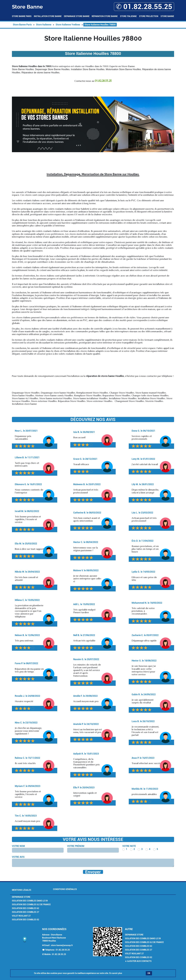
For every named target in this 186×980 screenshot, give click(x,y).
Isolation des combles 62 (26, 908)
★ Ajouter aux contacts (138, 961)
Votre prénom (76, 846)
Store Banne (167, 16)
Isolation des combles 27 (26, 912)
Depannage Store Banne (77, 16)
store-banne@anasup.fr (62, 945)
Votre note (129, 846)
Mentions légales (22, 890)
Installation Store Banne (48, 16)
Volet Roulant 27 (21, 916)
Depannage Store (21, 897)
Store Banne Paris (22, 16)
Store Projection (149, 16)
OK (149, 973)
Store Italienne (128, 16)
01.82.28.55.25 (63, 950)
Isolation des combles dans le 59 (30, 901)
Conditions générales (65, 889)
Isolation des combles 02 (26, 920)
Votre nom (18, 846)
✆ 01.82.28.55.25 (144, 7)
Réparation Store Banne (105, 16)
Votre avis (18, 857)
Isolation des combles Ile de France (31, 904)
